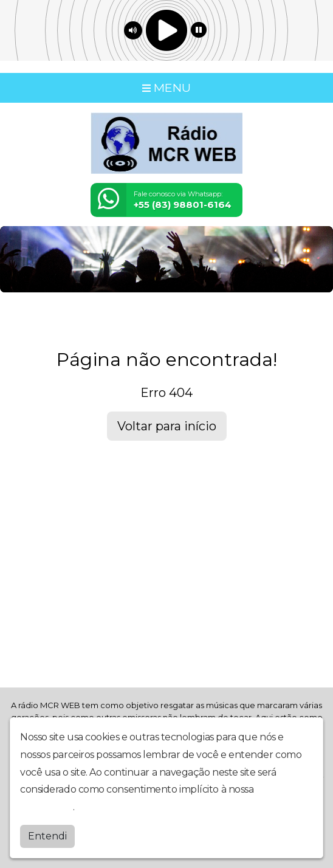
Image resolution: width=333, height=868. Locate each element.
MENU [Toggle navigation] (166, 88)
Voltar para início (167, 426)
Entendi (47, 835)
